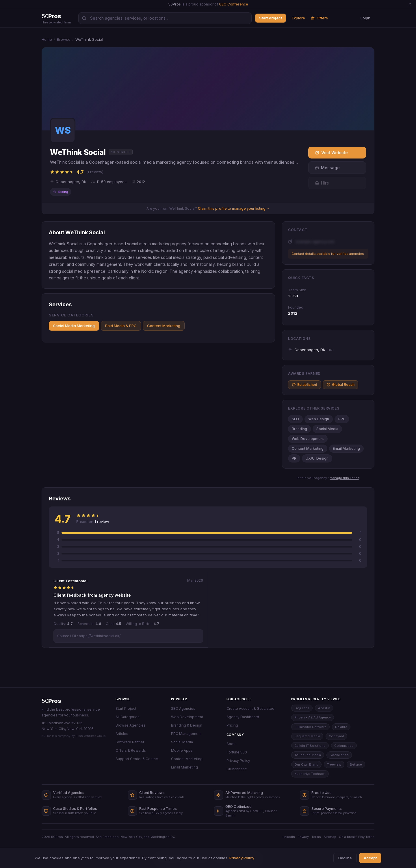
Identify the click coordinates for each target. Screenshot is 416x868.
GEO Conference (234, 4)
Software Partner (130, 742)
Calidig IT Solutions (310, 746)
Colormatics (344, 746)
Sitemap (330, 837)
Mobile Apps (182, 750)
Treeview (334, 764)
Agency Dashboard (243, 717)
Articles (122, 734)
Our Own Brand (306, 764)
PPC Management (186, 734)
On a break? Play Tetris (357, 837)
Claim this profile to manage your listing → (234, 208)
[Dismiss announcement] (410, 4)
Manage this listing (345, 478)
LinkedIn (288, 837)
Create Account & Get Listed (250, 708)
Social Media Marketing (74, 326)
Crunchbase (237, 769)
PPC (342, 419)
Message (327, 168)
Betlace (356, 764)
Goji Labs (302, 708)
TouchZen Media (308, 755)
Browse (64, 39)
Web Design (319, 419)
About (232, 744)
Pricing (232, 725)
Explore (298, 18)
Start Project (271, 18)
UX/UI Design (317, 458)
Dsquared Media (307, 736)
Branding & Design (187, 725)
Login (365, 18)
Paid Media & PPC (121, 326)
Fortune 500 (237, 752)
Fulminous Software (310, 727)
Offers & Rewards (131, 750)
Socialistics (339, 755)
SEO (295, 419)
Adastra (324, 708)
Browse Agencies (131, 725)
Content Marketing (164, 326)
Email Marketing (346, 448)
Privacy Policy (238, 761)
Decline (345, 858)
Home (47, 39)
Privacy (303, 837)
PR (294, 458)
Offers (319, 18)
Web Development (308, 439)
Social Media (327, 429)
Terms (316, 837)
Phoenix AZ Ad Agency (313, 717)
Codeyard (336, 736)
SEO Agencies (183, 708)
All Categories (128, 717)
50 (51, 701)
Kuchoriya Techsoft (310, 774)
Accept (370, 858)
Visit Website (331, 153)
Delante (341, 727)
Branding (299, 429)
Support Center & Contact (137, 759)
